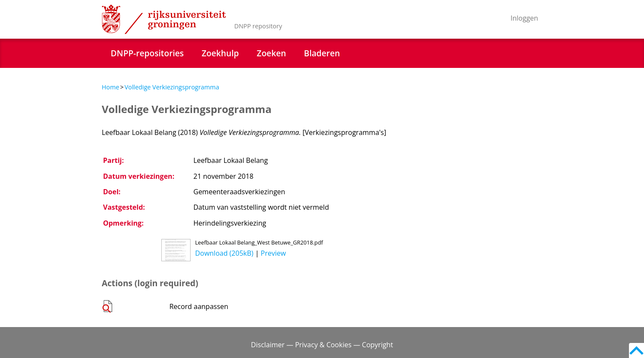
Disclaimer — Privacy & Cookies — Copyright (322, 345)
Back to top (636, 350)
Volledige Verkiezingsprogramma (172, 87)
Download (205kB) (224, 253)
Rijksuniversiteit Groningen (164, 19)
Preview (273, 253)
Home (111, 87)
